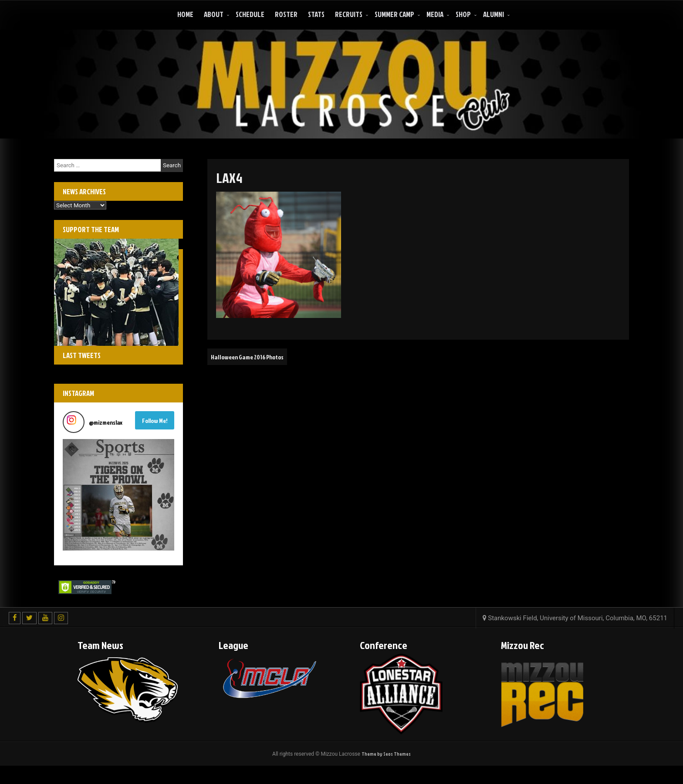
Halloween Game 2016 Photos (253, 357)
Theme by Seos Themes (386, 754)
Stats (316, 14)
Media (435, 14)
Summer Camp (394, 14)
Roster (286, 14)
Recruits (349, 14)
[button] (118, 495)
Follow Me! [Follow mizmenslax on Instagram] (155, 421)
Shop (463, 14)
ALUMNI (494, 14)
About (214, 14)
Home (185, 14)
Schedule (250, 14)
